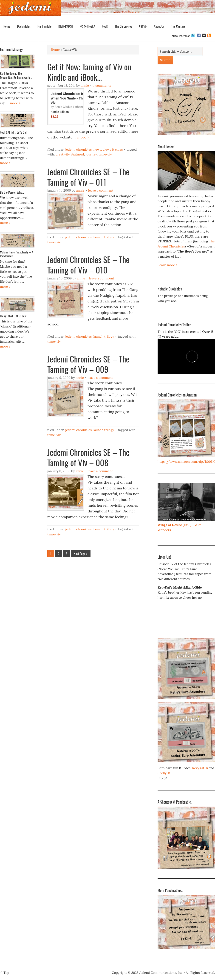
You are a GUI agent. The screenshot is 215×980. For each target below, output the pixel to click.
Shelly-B (164, 773)
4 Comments (102, 86)
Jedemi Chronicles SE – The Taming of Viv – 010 (88, 264)
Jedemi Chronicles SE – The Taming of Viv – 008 (88, 457)
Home (7, 26)
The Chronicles (122, 26)
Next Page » (81, 553)
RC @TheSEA (87, 26)
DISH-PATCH (66, 26)
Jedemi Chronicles (78, 149)
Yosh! (105, 26)
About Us (157, 26)
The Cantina (178, 26)
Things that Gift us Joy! (13, 316)
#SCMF (141, 26)
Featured (78, 154)
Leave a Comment (101, 190)
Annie (85, 86)
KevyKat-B (200, 768)
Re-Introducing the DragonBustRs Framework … (16, 75)
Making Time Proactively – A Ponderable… (17, 254)
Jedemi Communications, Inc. (161, 973)
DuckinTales (24, 26)
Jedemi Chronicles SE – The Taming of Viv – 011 (88, 177)
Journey (91, 154)
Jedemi (30, 8)
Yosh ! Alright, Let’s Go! (13, 132)
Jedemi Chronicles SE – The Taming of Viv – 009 (88, 364)
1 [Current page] (51, 553)
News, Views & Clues (108, 149)
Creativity (63, 154)
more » (83, 137)
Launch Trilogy (104, 237)
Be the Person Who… (12, 192)
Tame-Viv (105, 154)
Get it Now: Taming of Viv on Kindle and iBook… (89, 72)
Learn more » (167, 265)
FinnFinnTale (44, 26)
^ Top (5, 973)
